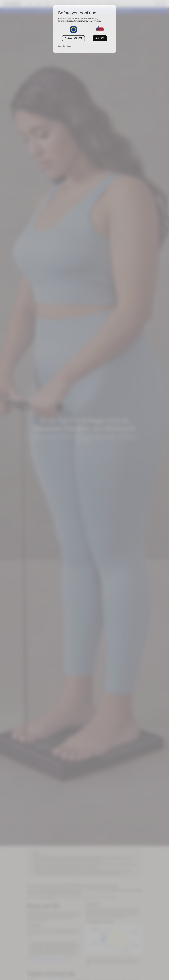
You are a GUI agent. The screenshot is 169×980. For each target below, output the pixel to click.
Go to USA (100, 38)
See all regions (64, 46)
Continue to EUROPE (74, 38)
